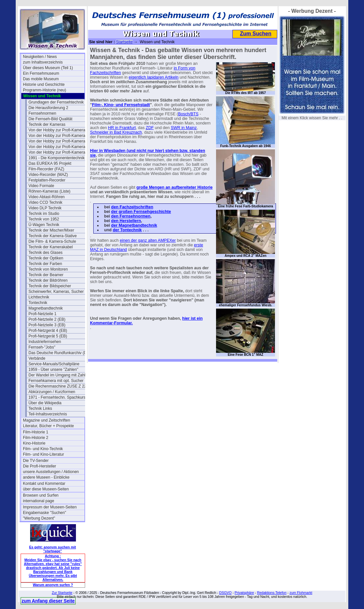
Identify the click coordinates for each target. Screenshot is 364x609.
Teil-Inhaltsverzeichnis (48, 414)
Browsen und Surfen (41, 495)
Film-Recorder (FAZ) (46, 169)
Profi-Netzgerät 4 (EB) (48, 331)
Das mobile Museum (41, 79)
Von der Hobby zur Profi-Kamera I (58, 130)
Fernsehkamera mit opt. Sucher (56, 381)
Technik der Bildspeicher (50, 286)
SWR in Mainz (184, 128)
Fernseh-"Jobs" (42, 347)
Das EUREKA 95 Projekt (50, 163)
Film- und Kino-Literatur (43, 454)
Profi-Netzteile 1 (42, 314)
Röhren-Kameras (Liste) (49, 191)
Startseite (124, 42)
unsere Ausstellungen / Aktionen (51, 472)
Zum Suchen (256, 34)
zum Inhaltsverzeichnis (43, 62)
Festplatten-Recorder (47, 180)
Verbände (37, 358)
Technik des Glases (45, 253)
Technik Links (40, 409)
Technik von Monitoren (48, 269)
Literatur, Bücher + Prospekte (48, 426)
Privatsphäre (244, 593)
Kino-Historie (34, 443)
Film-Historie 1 (36, 432)
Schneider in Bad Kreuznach (116, 132)
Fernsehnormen (42, 113)
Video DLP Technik (45, 208)
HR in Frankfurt (122, 128)
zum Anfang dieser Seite (48, 601)
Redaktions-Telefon (272, 593)
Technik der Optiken (46, 258)
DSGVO (226, 593)
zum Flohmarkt (301, 593)
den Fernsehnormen (131, 216)
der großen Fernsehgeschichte (141, 212)
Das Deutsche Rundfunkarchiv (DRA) (59, 353)
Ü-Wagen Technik (44, 225)
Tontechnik (38, 303)
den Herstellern (126, 221)
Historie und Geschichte (44, 85)
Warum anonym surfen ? (53, 585)
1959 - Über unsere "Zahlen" (53, 370)
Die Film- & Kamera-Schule (52, 241)
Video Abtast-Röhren (47, 197)
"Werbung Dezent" (39, 518)
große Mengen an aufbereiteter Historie (175, 187)
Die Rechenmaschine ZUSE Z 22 (57, 386)
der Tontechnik (127, 230)
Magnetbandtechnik (46, 308)
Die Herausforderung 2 (48, 108)
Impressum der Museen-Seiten (50, 507)
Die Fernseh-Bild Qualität (50, 119)
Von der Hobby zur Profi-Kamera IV (59, 152)
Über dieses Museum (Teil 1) (48, 68)
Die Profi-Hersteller (39, 466)
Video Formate (41, 186)
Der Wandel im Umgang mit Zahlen (59, 375)
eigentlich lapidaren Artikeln (154, 77)
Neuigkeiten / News (40, 57)
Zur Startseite (62, 593)
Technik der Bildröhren (48, 280)
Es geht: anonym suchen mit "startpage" (53, 549)
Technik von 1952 (44, 219)
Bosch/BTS (188, 114)
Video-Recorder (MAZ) (48, 175)
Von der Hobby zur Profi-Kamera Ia (59, 136)
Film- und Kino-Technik (43, 449)
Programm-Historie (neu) (45, 90)
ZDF (150, 128)
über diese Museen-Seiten (46, 489)
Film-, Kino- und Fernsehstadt (121, 105)
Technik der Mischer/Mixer (51, 230)
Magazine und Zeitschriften (46, 420)
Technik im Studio (44, 214)
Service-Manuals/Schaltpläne (54, 364)
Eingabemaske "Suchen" (45, 513)
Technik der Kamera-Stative (53, 236)
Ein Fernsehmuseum (41, 73)
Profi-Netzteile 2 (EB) (47, 319)
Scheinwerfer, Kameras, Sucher (56, 292)
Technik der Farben (45, 264)
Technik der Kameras (47, 124)
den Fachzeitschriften (132, 207)
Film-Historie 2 (36, 438)
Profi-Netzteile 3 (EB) (47, 325)
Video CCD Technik (45, 202)
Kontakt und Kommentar (44, 484)
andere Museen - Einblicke (46, 477)
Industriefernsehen (45, 342)
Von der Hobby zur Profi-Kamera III (59, 147)
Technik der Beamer (46, 275)
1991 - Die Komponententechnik (56, 158)
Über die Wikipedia (45, 403)
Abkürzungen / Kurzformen (52, 392)
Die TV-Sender (36, 461)
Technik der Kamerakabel (51, 247)
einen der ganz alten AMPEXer (148, 240)
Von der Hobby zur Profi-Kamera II (58, 141)
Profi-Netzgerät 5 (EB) (48, 336)
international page (38, 501)
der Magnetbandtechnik (134, 225)
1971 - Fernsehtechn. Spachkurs (57, 397)
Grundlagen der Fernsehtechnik (56, 102)
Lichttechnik (39, 297)
